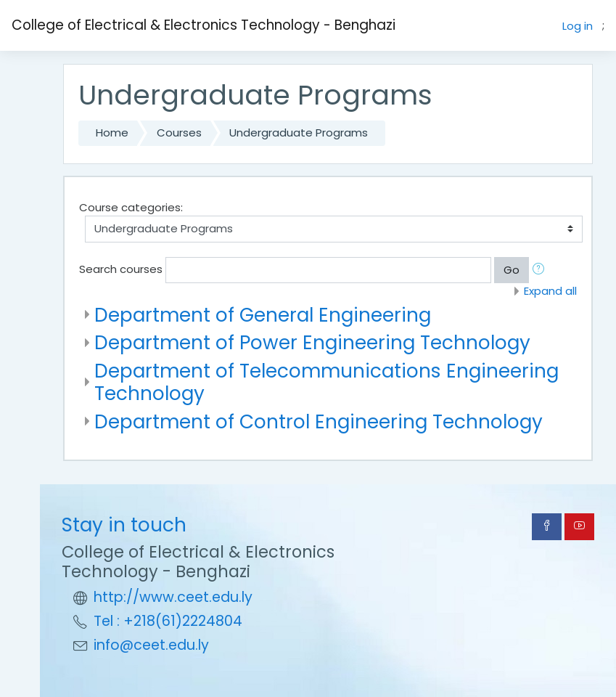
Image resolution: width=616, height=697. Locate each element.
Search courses (121, 269)
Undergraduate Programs (299, 133)
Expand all (550, 291)
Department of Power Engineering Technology (312, 342)
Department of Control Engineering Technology (319, 421)
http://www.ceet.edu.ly (173, 597)
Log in (578, 26)
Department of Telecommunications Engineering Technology (327, 382)
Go (512, 270)
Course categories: (131, 207)
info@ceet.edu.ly (151, 645)
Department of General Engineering (263, 315)
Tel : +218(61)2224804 (168, 621)
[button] (541, 270)
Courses (179, 133)
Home (112, 133)
